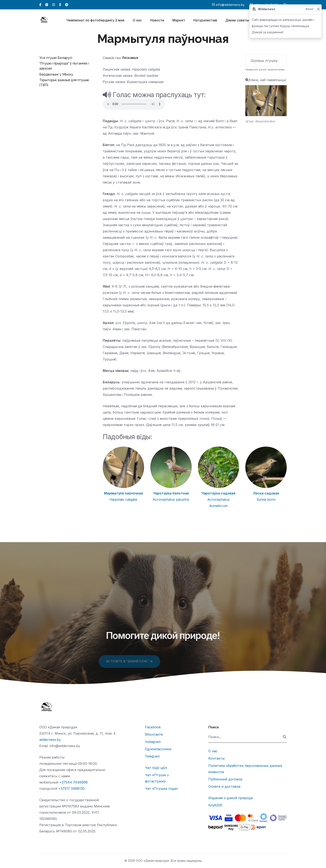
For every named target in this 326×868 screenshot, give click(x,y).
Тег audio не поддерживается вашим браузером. (134, 104)
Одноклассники (158, 749)
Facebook (153, 727)
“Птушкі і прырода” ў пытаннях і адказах (64, 66)
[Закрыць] (318, 9)
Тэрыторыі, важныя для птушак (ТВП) (64, 83)
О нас (137, 20)
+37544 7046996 (73, 782)
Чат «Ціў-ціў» (156, 768)
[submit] (285, 737)
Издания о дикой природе (231, 798)
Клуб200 (215, 805)
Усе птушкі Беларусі (56, 58)
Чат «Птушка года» (161, 789)
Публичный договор (225, 779)
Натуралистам (205, 20)
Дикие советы (237, 20)
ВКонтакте (154, 734)
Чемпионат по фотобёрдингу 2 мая (95, 20)
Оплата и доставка (224, 786)
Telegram (152, 756)
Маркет (179, 20)
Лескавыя (130, 58)
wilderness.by (50, 740)
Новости (157, 20)
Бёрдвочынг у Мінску (56, 74)
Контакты (216, 758)
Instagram (153, 742)
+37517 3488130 (71, 789)
